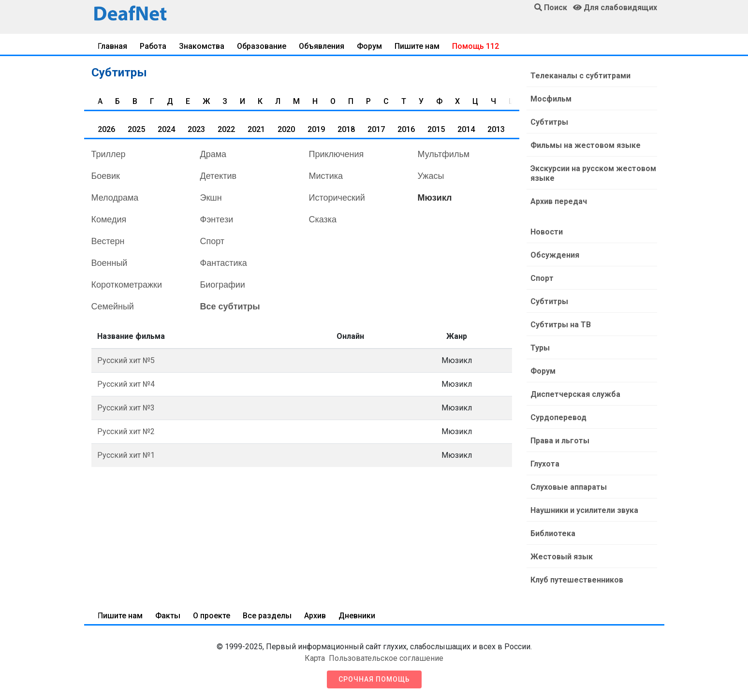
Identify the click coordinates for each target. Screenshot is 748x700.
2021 (256, 129)
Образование (262, 46)
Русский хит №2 (126, 431)
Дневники (357, 616)
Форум (369, 46)
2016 (406, 129)
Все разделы (267, 616)
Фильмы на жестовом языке (586, 145)
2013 (496, 129)
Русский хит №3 (126, 408)
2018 (346, 129)
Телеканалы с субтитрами (580, 76)
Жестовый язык (562, 557)
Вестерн (108, 241)
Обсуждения (555, 255)
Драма (213, 154)
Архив (315, 616)
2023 (196, 129)
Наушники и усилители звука (584, 510)
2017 (376, 129)
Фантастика (224, 263)
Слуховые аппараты (569, 487)
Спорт (213, 241)
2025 (136, 129)
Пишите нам (417, 46)
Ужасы (431, 176)
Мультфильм (444, 154)
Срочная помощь (374, 679)
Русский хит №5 (126, 360)
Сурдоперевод (558, 417)
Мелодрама (115, 198)
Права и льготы (560, 441)
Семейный (113, 306)
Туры (540, 348)
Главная (112, 46)
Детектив (219, 176)
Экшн (211, 198)
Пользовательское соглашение (386, 658)
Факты (168, 616)
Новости (547, 232)
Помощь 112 (476, 46)
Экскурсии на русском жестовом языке (593, 173)
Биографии (223, 285)
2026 (106, 129)
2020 (286, 129)
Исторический (337, 198)
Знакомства (202, 46)
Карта (315, 658)
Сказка (323, 219)
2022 (226, 129)
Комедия (109, 219)
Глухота (545, 464)
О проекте (212, 616)
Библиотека (553, 533)
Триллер (109, 154)
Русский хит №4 (126, 384)
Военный (110, 263)
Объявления (322, 46)
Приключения (337, 154)
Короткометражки (127, 285)
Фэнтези (217, 219)
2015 (436, 129)
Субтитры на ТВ (561, 325)
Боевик (106, 176)
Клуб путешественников (577, 580)
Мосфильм (551, 99)
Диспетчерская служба (575, 394)
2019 (316, 129)
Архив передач (559, 201)
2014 (466, 129)
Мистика (326, 176)
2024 (166, 129)
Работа (153, 46)
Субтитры (549, 122)
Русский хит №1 (126, 455)
